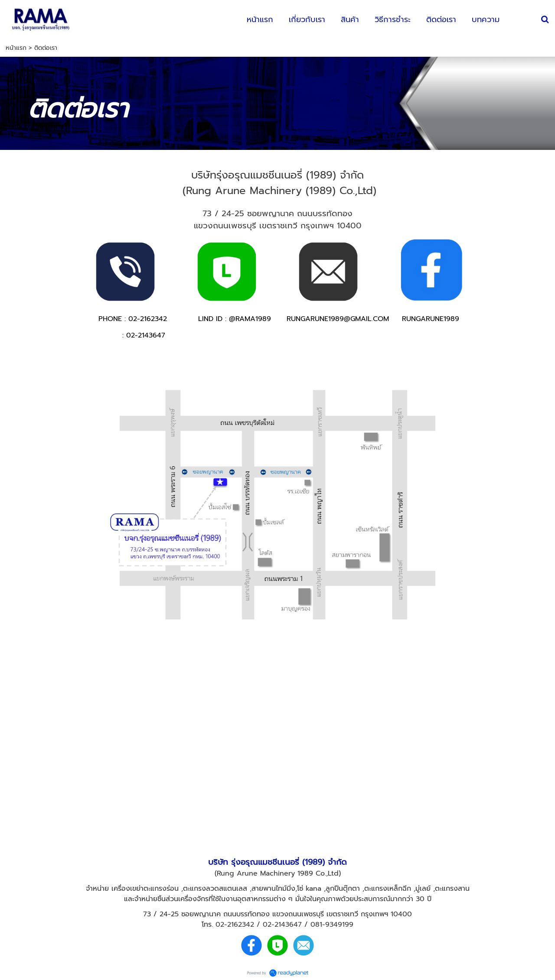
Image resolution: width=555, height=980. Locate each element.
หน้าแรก (16, 48)
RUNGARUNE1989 (431, 319)
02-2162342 (235, 925)
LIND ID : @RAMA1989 (235, 319)
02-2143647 (282, 925)
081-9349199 (332, 925)
